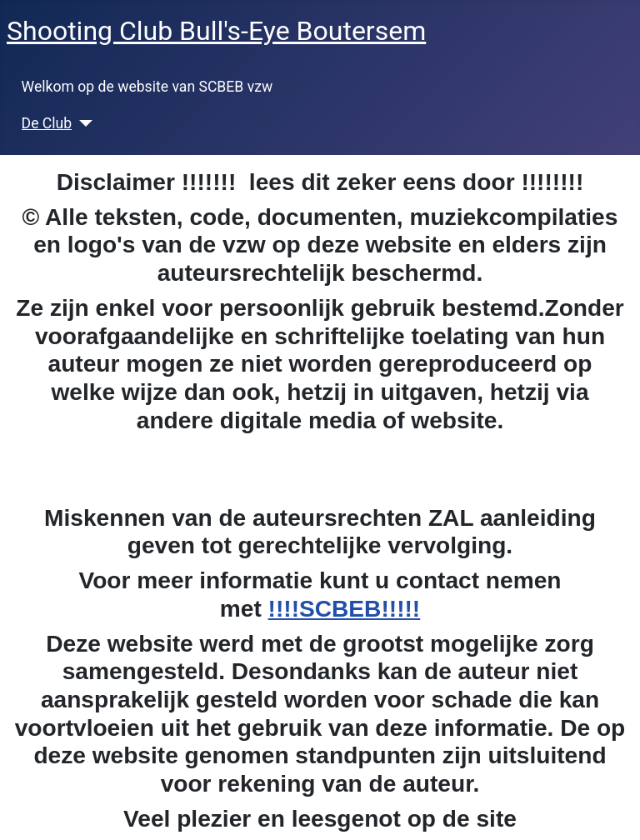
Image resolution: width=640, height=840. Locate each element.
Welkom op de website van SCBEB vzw (147, 87)
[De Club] (82, 123)
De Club (47, 123)
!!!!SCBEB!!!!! (345, 609)
